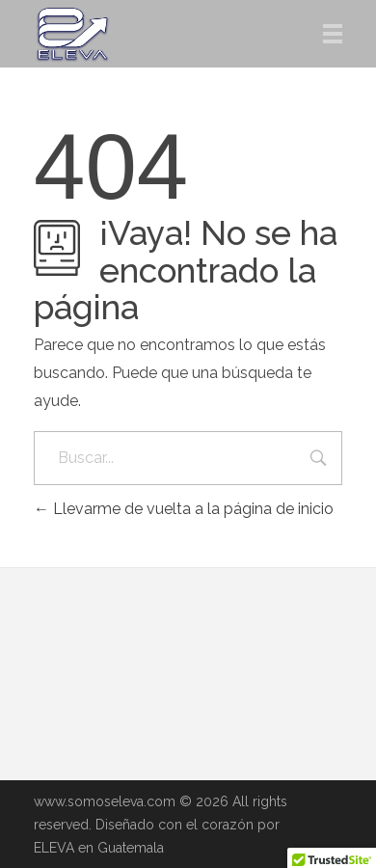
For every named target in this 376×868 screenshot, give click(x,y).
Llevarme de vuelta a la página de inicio (184, 509)
